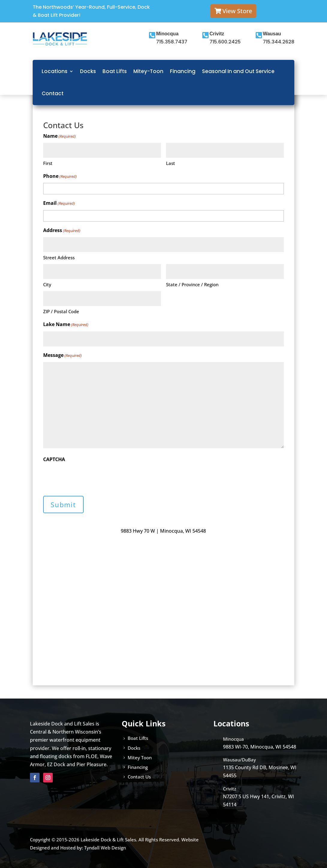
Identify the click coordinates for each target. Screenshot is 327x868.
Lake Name (66, 325)
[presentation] (89, 478)
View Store (237, 11)
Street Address (59, 257)
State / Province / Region (192, 284)
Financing (183, 71)
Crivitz (217, 34)
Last (171, 163)
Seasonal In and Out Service (238, 71)
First (48, 163)
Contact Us (139, 777)
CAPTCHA (54, 459)
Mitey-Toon (148, 71)
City (47, 284)
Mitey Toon (140, 758)
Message (62, 356)
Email (59, 203)
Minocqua (167, 34)
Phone (60, 177)
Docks (88, 71)
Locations (55, 71)
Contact (53, 93)
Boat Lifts (115, 71)
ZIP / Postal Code (61, 311)
